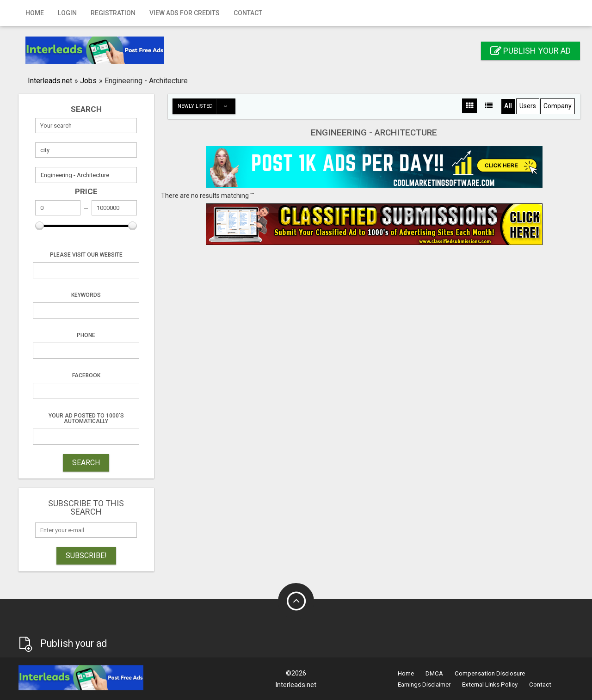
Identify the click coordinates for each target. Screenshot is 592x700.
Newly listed (206, 106)
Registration (113, 13)
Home (35, 13)
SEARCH (86, 463)
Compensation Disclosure (490, 673)
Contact (248, 13)
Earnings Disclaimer (424, 685)
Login (67, 13)
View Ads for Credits (185, 13)
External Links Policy (490, 685)
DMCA (434, 673)
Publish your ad (530, 51)
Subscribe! (86, 556)
